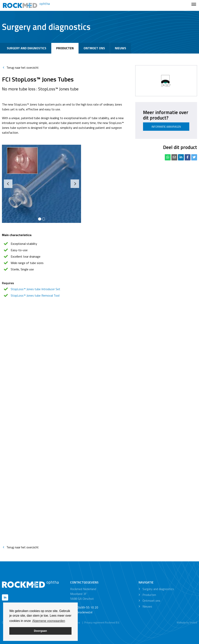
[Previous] (8, 184)
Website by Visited (187, 622)
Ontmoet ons (94, 48)
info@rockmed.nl (81, 612)
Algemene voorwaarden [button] (49, 621)
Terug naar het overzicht (20, 68)
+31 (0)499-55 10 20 (84, 607)
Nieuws (120, 48)
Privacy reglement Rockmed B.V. (102, 622)
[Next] (75, 184)
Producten (65, 48)
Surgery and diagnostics (27, 48)
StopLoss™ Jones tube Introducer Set (35, 289)
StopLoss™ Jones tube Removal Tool (35, 295)
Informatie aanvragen (166, 127)
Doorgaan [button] (40, 631)
